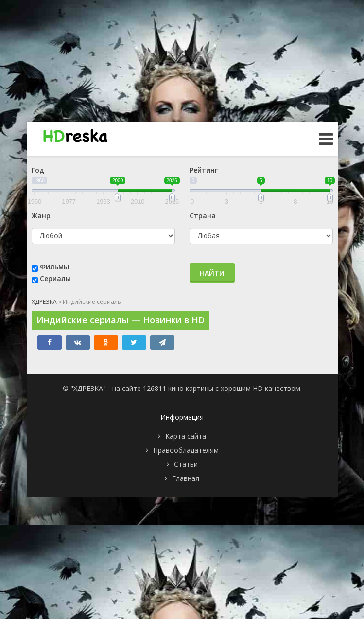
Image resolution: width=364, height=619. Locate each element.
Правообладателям (186, 450)
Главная (186, 478)
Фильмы (54, 267)
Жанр (41, 216)
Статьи (186, 464)
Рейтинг (204, 170)
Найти (212, 273)
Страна (203, 216)
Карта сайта (186, 436)
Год (38, 170)
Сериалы (55, 278)
